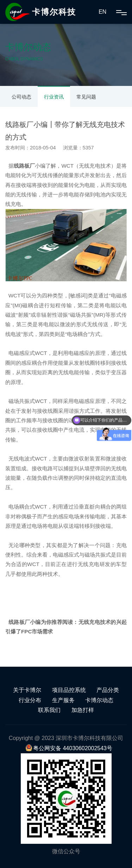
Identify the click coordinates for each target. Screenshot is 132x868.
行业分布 (30, 700)
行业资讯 (54, 97)
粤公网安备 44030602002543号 (69, 748)
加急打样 (83, 710)
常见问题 (86, 97)
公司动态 (21, 97)
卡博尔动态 (99, 700)
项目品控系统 (69, 690)
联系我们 (49, 710)
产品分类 (108, 690)
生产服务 (63, 700)
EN (102, 12)
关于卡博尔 (27, 690)
